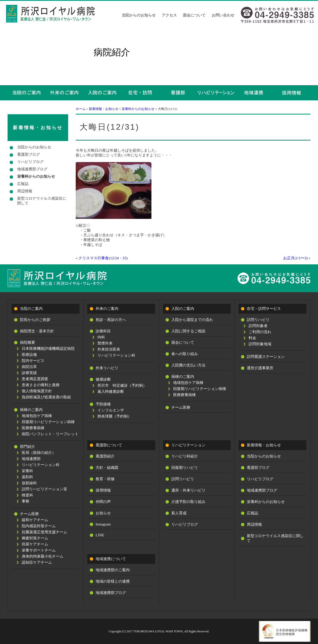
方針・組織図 (107, 468)
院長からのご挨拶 (35, 320)
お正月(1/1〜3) (295, 258)
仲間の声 (103, 502)
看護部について (109, 445)
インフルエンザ (111, 410)
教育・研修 (105, 479)
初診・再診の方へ (111, 320)
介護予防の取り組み (188, 502)
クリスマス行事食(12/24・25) (103, 258)
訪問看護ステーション (266, 357)
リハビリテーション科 (41, 465)
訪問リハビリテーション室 (44, 489)
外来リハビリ (107, 368)
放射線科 (29, 483)
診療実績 (29, 373)
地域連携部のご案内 (113, 570)
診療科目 (103, 331)
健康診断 (103, 379)
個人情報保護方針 (37, 391)
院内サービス (33, 361)
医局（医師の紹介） (39, 453)
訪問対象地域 (260, 344)
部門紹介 (28, 447)
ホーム (81, 109)
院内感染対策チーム (39, 526)
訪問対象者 (258, 326)
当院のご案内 (31, 309)
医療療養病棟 (33, 428)
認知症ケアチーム (37, 562)
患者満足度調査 (35, 379)
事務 (25, 501)
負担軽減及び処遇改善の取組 (46, 397)
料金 (252, 338)
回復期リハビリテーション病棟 (48, 422)
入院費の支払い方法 (188, 365)
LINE (100, 535)
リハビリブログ (30, 162)
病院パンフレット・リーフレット (50, 434)
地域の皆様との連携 (113, 581)
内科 (101, 337)
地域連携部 (31, 459)
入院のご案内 (183, 309)
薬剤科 (27, 477)
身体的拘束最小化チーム (43, 556)
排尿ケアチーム (35, 544)
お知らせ (103, 513)
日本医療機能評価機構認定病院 (48, 349)
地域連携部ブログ (32, 169)
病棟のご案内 (31, 410)
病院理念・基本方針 (37, 331)
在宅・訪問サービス (264, 309)
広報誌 (23, 184)
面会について (194, 15)
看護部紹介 (105, 456)
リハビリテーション (188, 445)
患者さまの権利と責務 (41, 385)
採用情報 (103, 490)
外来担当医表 (109, 349)
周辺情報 (25, 191)
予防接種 (103, 404)
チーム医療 (29, 514)
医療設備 (29, 355)
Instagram (103, 524)
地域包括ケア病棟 (37, 416)
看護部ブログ (29, 154)
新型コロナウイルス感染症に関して (42, 201)
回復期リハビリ (185, 468)
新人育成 (179, 513)
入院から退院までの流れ (192, 320)
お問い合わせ (223, 15)
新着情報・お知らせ (104, 109)
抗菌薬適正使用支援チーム (44, 532)
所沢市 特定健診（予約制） (122, 385)
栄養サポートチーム (39, 550)
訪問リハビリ (258, 320)
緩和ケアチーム (35, 520)
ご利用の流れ (260, 332)
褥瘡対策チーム (35, 538)
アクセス (169, 15)
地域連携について (111, 559)
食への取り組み (185, 354)
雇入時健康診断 (111, 392)
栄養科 (27, 471)
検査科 (27, 495)
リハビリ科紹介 (185, 456)
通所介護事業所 (260, 368)
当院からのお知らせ (139, 15)
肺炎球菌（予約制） (114, 416)
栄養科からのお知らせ (138, 109)
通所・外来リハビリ (188, 490)
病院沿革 (29, 367)
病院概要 (28, 342)
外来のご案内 (107, 309)
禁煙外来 (105, 343)
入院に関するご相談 (188, 331)
